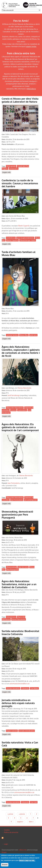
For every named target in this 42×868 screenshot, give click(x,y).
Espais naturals (12, 731)
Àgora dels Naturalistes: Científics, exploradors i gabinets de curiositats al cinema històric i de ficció (21, 351)
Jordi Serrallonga (14, 395)
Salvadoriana (11, 617)
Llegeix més (7, 172)
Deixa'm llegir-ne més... (27, 861)
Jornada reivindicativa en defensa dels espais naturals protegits (18, 703)
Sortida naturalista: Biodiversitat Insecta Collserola (20, 633)
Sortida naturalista (13, 688)
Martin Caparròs (12, 240)
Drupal (4, 852)
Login (6, 844)
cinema (13, 410)
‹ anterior (22, 814)
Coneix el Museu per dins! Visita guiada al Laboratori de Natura (20, 100)
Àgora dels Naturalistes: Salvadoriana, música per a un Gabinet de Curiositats (19, 584)
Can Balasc (34, 688)
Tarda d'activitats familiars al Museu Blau (19, 253)
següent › (20, 822)
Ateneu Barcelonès (25, 388)
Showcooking (11, 567)
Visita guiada (11, 166)
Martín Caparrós (24, 226)
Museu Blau (24, 335)
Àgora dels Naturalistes (15, 408)
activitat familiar (12, 335)
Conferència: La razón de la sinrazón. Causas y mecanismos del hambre (20, 183)
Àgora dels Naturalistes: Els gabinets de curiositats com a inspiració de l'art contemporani (20, 427)
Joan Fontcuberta (14, 483)
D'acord (5, 865)
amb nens (33, 335)
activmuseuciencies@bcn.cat (20, 684)
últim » (31, 822)
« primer (10, 814)
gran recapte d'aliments (25, 238)
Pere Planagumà (12, 570)
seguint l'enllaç (31, 46)
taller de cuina (23, 567)
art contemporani (31, 500)
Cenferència (11, 238)
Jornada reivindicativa (27, 731)
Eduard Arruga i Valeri (28, 240)
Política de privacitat (11, 832)
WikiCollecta (31, 89)
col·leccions (14, 169)
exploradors (22, 410)
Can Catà (34, 802)
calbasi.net (23, 850)
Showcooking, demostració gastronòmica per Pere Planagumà (17, 515)
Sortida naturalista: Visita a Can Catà (20, 744)
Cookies (7, 830)
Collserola (25, 688)
